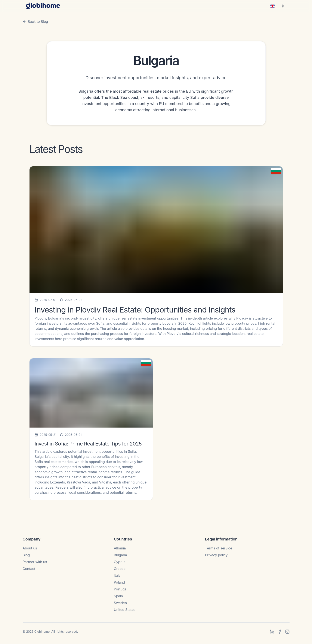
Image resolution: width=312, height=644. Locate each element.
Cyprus (120, 562)
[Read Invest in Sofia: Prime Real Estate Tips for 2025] (91, 429)
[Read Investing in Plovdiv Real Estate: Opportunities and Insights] (156, 256)
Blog (26, 555)
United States (125, 610)
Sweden (120, 603)
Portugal (121, 589)
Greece (120, 569)
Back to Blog (35, 22)
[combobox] (273, 6)
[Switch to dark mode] (283, 6)
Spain (118, 596)
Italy (117, 575)
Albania (120, 548)
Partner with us (35, 562)
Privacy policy (216, 555)
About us (30, 548)
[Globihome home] (43, 6)
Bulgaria (120, 555)
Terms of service (219, 548)
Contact (29, 569)
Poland (119, 582)
